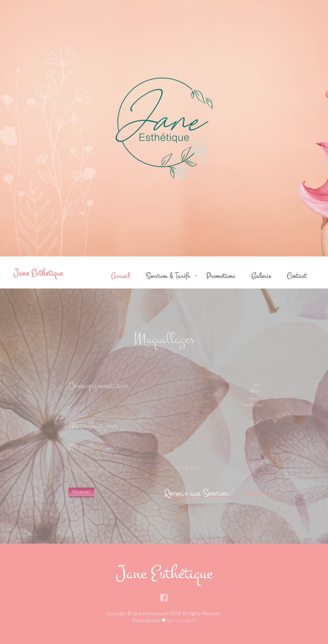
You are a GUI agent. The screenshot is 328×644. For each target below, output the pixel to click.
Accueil (120, 276)
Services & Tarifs (168, 276)
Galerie (261, 276)
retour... (258, 493)
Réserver (81, 492)
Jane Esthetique (38, 273)
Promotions (221, 276)
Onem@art (185, 620)
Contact (297, 276)
